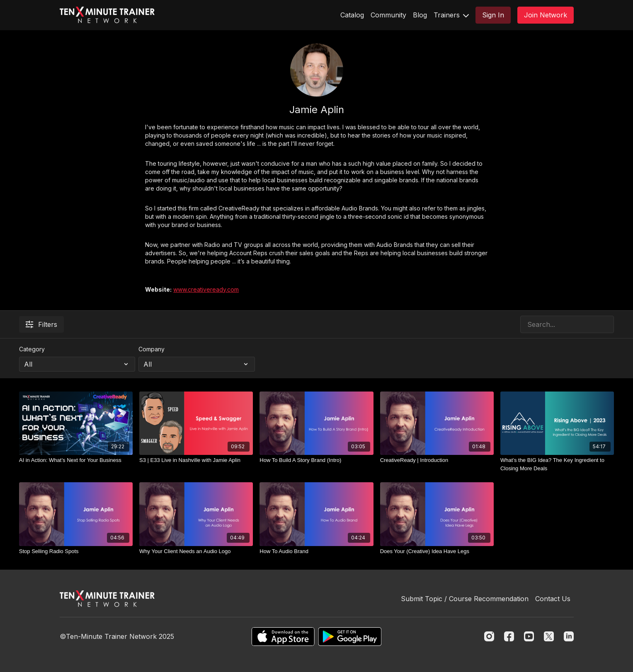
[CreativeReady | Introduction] (437, 460)
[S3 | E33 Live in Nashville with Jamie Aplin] (196, 460)
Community (388, 15)
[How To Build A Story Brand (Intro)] (316, 460)
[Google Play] (350, 637)
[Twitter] (549, 636)
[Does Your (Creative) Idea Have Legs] (437, 551)
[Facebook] (509, 636)
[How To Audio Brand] (316, 551)
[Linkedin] (569, 636)
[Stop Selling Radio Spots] (76, 551)
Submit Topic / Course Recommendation (465, 599)
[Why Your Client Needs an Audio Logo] (196, 551)
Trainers (451, 15)
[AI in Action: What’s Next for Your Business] (76, 460)
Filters (41, 324)
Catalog (352, 15)
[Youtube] (529, 636)
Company (152, 349)
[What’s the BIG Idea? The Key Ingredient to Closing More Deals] (557, 464)
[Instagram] (489, 636)
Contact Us (553, 599)
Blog (420, 15)
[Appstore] (283, 637)
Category (32, 349)
